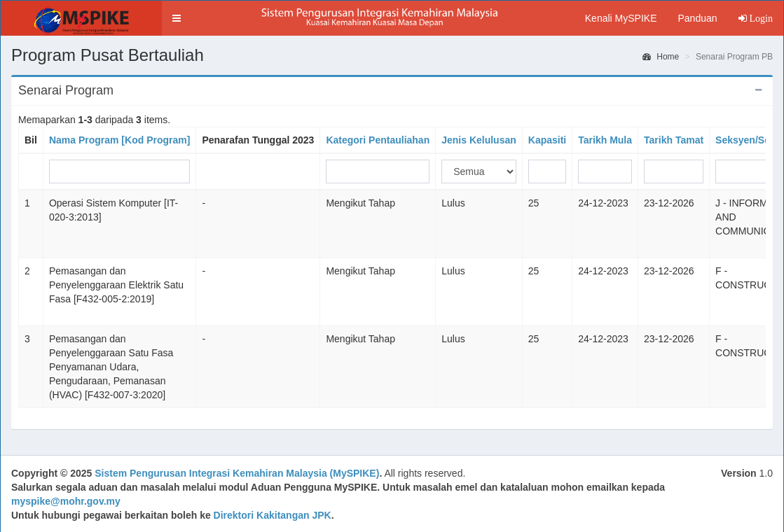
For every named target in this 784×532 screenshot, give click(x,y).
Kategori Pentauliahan (378, 140)
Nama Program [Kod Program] (119, 140)
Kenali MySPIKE (621, 18)
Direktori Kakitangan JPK (273, 515)
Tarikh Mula (605, 140)
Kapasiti (547, 140)
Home (661, 57)
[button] (177, 18)
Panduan (697, 18)
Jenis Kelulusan (479, 140)
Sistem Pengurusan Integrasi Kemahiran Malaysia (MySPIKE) (237, 473)
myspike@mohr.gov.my (66, 501)
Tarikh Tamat (674, 140)
